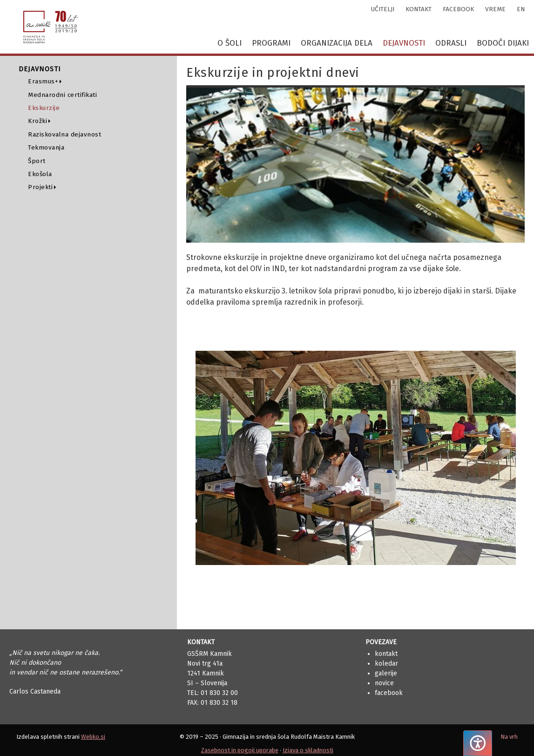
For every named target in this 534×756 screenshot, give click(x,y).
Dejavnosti (404, 43)
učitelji (383, 9)
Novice (384, 683)
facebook (458, 9)
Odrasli (451, 43)
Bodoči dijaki (503, 43)
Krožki (37, 121)
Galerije (386, 673)
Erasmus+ (43, 81)
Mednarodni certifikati (62, 95)
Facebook (389, 693)
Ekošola (40, 174)
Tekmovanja (46, 147)
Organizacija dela (337, 43)
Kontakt (386, 654)
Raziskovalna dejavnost (64, 134)
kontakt (419, 9)
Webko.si (93, 737)
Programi (271, 43)
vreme (495, 9)
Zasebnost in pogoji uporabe (240, 750)
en (521, 9)
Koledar (386, 664)
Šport (37, 161)
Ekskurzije (44, 108)
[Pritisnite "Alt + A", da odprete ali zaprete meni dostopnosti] (478, 743)
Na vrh (509, 737)
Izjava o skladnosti (308, 750)
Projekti (40, 187)
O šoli (230, 43)
